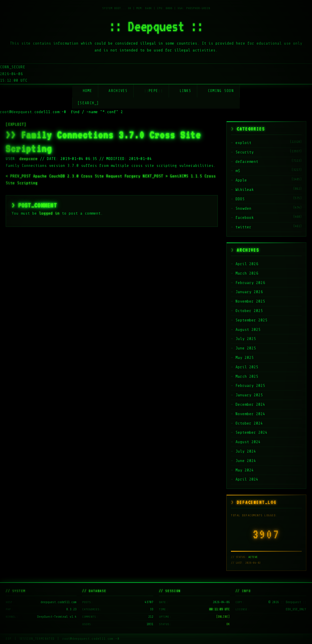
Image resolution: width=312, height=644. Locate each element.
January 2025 (249, 395)
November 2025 (250, 301)
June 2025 (246, 348)
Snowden (243, 208)
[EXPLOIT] (16, 124)
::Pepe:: (154, 91)
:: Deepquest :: (156, 26)
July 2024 (246, 451)
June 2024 (246, 461)
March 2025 (247, 376)
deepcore (29, 159)
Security (245, 152)
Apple (241, 180)
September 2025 (251, 320)
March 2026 (247, 273)
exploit (243, 143)
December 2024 (250, 404)
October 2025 (249, 311)
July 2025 (246, 339)
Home (87, 91)
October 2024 (249, 423)
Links (186, 91)
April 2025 (247, 367)
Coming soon (221, 91)
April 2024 (247, 479)
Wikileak (245, 190)
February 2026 (250, 283)
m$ (238, 171)
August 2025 (248, 330)
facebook (245, 218)
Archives (118, 91)
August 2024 (248, 442)
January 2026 (249, 292)
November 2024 (250, 414)
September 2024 (251, 432)
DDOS (240, 199)
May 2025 (245, 358)
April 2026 (247, 264)
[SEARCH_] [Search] (88, 103)
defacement (247, 162)
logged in (49, 213)
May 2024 (245, 470)
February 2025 (250, 386)
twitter (243, 227)
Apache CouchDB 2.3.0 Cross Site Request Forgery (74, 176)
